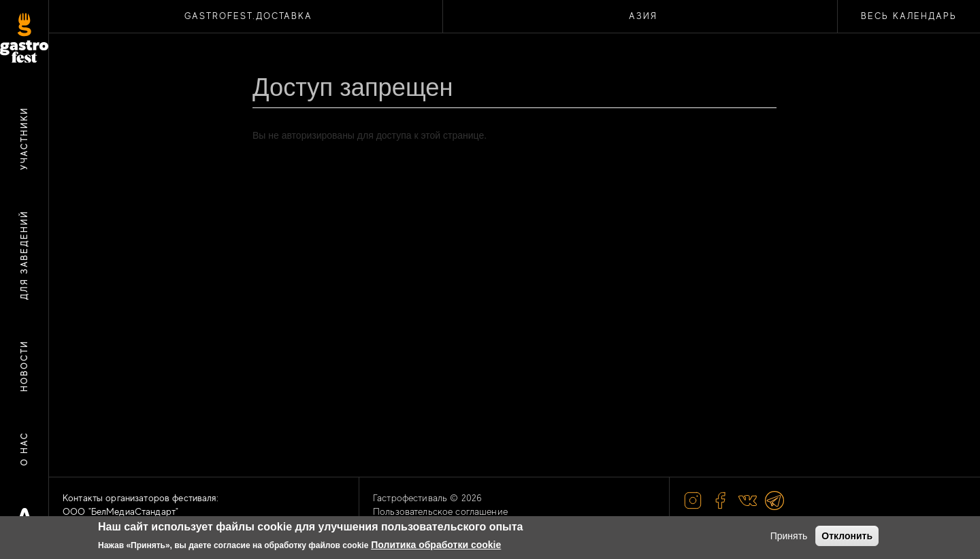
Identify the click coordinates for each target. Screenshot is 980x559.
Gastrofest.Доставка (248, 16)
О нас (24, 449)
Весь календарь (909, 16)
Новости (24, 366)
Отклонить (847, 536)
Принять (789, 536)
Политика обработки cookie (436, 545)
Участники (24, 138)
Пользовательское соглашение (440, 511)
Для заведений (24, 255)
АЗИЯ (643, 16)
